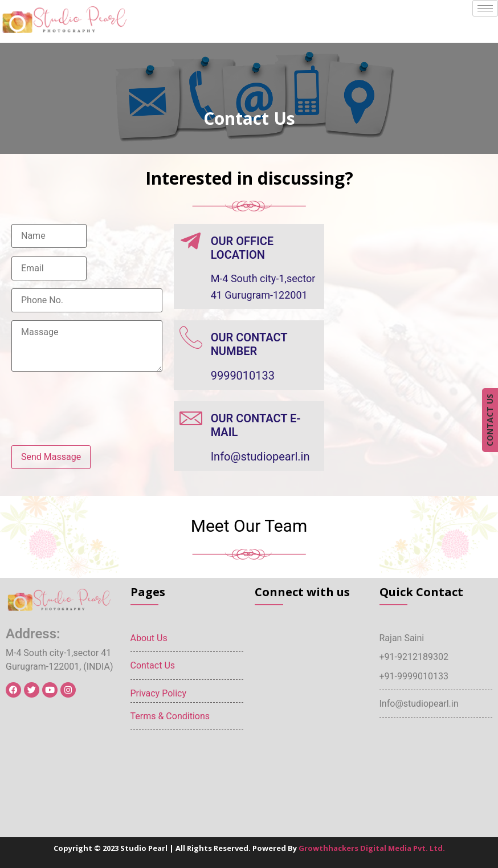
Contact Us (153, 665)
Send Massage (51, 457)
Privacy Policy (159, 693)
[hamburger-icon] (485, 8)
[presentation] (98, 414)
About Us (149, 638)
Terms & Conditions (170, 716)
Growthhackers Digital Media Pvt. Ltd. (372, 848)
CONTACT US (490, 420)
